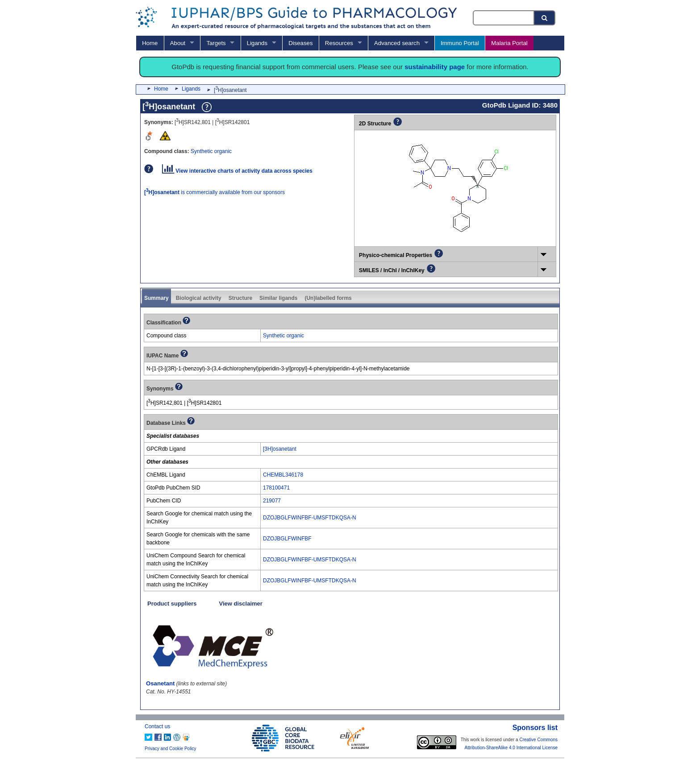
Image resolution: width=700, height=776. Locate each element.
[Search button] (545, 18)
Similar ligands (278, 298)
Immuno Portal (460, 43)
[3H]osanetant (280, 449)
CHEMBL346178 (283, 475)
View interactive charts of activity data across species (237, 171)
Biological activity (199, 298)
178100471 (276, 488)
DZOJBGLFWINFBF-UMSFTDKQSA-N (310, 518)
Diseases (300, 43)
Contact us (157, 726)
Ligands (257, 43)
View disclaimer (241, 604)
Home (150, 43)
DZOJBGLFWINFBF (287, 539)
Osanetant (160, 683)
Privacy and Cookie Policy (171, 749)
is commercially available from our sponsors (215, 192)
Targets (216, 43)
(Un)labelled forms (328, 298)
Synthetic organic (211, 151)
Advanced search (397, 43)
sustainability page (435, 67)
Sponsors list (535, 728)
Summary (156, 298)
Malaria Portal (509, 43)
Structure (240, 298)
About (178, 43)
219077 (272, 501)
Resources (339, 43)
